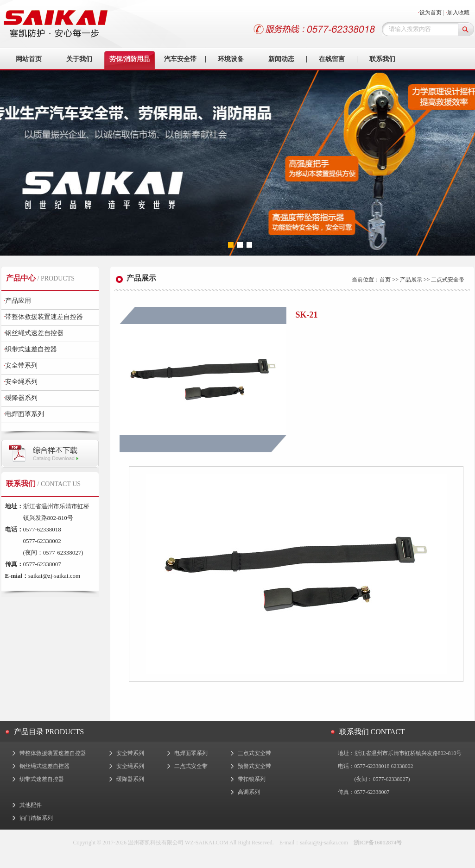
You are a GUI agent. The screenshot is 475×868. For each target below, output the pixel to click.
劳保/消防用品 (130, 59)
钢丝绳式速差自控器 (34, 333)
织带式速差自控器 (31, 349)
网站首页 (29, 59)
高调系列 (249, 792)
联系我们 (382, 59)
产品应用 (18, 301)
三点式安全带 (254, 753)
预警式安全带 (254, 766)
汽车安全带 (180, 59)
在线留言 (332, 59)
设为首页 (431, 12)
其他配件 (31, 805)
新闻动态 (281, 59)
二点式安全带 (191, 766)
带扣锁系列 (252, 779)
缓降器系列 (21, 398)
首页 (385, 280)
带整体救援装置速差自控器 (44, 317)
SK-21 (307, 315)
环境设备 (231, 59)
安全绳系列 (21, 382)
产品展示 (411, 280)
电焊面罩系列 (24, 414)
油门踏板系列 (36, 818)
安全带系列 (21, 365)
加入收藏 (458, 12)
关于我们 (79, 59)
